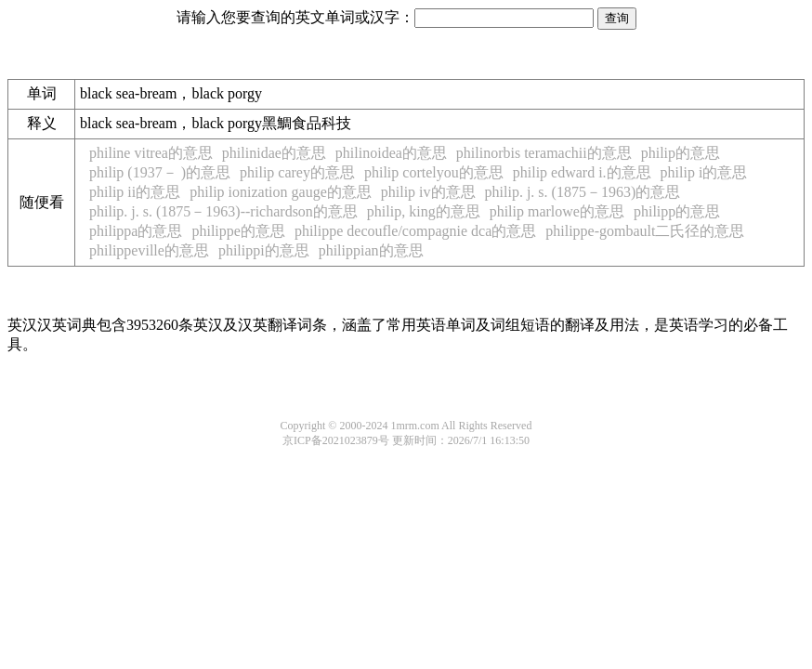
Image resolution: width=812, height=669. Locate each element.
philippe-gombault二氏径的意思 (645, 231)
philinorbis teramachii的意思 (544, 153)
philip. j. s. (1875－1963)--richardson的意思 (223, 211)
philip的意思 (681, 153)
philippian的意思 (371, 250)
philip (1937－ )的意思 (160, 172)
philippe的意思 (238, 231)
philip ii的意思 (135, 192)
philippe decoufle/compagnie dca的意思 (415, 231)
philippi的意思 (264, 250)
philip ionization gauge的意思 (281, 192)
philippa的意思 (136, 231)
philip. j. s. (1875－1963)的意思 (583, 192)
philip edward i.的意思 (582, 172)
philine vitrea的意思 (151, 153)
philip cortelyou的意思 (434, 172)
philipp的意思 (677, 211)
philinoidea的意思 (391, 153)
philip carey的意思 (297, 172)
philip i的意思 (704, 172)
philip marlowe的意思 (557, 211)
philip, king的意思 (424, 211)
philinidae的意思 (274, 153)
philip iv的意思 (428, 192)
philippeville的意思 (149, 250)
